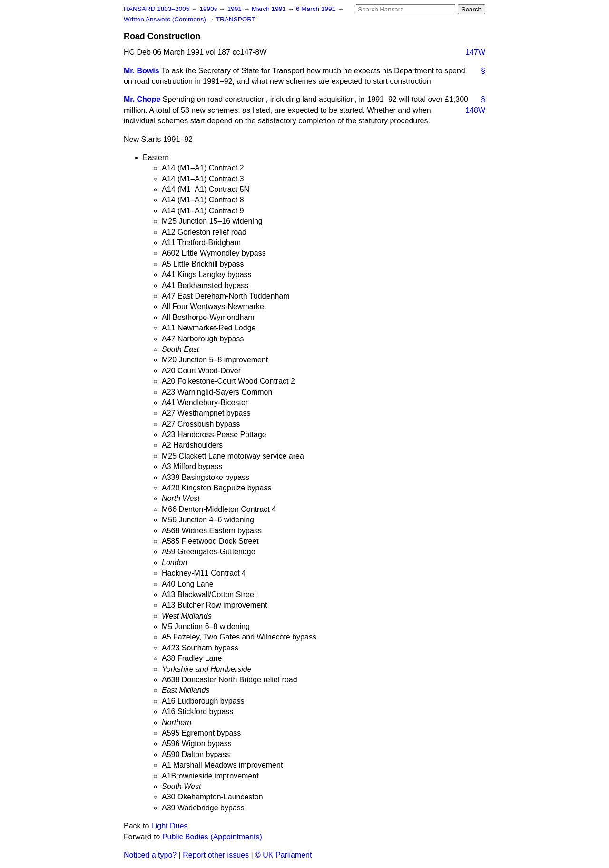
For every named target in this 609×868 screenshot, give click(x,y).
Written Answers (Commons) (166, 19)
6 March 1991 (317, 9)
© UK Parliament (283, 855)
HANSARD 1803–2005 (157, 9)
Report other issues (216, 855)
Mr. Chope (142, 99)
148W (475, 110)
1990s (209, 9)
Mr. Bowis (142, 71)
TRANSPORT (236, 19)
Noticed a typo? (150, 855)
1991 (236, 9)
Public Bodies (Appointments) (212, 837)
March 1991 (270, 9)
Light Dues (170, 826)
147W (475, 52)
